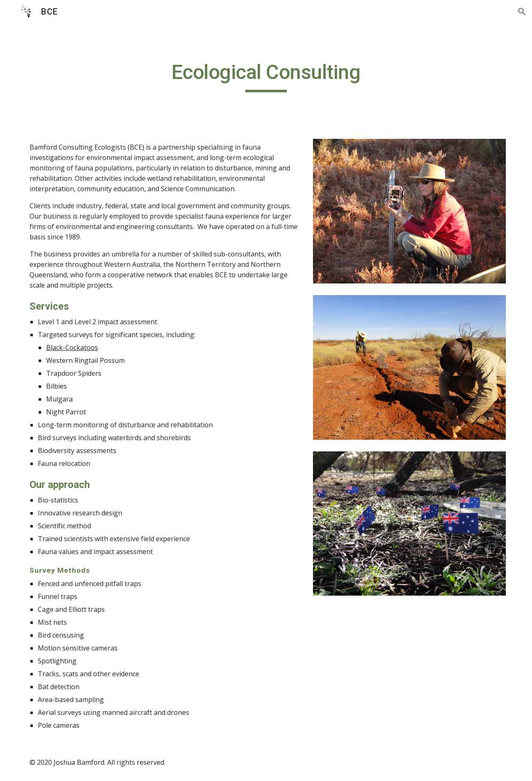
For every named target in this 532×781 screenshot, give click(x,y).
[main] (266, 76)
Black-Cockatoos (72, 347)
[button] (522, 12)
